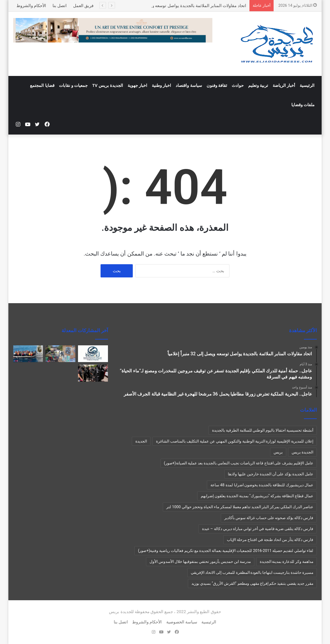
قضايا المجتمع (42, 85)
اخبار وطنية (161, 85)
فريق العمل (83, 6)
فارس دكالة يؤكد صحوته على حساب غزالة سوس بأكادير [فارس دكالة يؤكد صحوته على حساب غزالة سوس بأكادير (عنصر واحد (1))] (269, 518)
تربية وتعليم (258, 85)
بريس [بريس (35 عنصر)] (278, 452)
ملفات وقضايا (303, 105)
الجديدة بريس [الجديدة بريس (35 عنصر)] (302, 452)
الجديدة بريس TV (108, 85)
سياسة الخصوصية (182, 622)
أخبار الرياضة (284, 85)
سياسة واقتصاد (189, 85)
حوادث (238, 85)
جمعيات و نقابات (73, 85)
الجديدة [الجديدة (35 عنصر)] (141, 441)
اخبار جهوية (137, 85)
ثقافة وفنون (217, 85)
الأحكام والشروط (31, 6)
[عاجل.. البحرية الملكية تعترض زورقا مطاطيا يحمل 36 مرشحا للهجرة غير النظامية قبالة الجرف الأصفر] (28, 354)
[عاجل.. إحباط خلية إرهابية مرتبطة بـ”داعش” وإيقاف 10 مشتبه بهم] (93, 373)
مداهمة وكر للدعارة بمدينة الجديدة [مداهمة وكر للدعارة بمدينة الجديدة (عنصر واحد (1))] (287, 562)
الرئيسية (307, 85)
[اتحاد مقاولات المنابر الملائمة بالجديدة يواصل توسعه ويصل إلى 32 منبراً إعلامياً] (93, 354)
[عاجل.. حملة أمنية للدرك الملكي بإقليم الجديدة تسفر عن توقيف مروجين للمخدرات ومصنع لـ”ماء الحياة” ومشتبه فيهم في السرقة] (60, 354)
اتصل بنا (60, 6)
